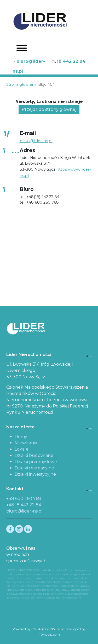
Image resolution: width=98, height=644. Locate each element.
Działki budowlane (34, 455)
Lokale (22, 449)
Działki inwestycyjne (35, 474)
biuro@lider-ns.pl (24, 511)
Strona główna (20, 84)
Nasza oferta (20, 427)
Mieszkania (26, 443)
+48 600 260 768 (24, 499)
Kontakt (15, 489)
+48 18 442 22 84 (24, 505)
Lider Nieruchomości (29, 355)
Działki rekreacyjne (34, 468)
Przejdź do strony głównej (49, 109)
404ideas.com (49, 634)
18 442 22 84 (71, 61)
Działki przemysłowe (36, 462)
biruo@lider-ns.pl (36, 141)
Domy (21, 437)
